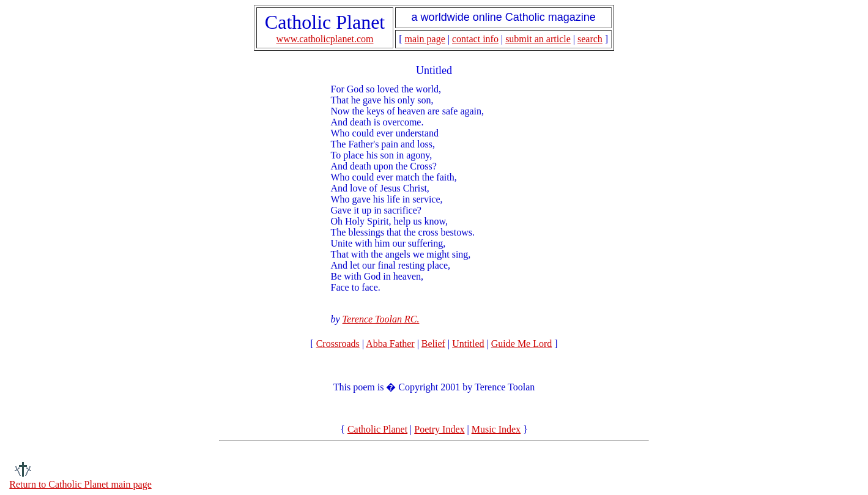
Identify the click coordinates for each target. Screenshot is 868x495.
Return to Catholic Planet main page (80, 484)
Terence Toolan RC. (381, 319)
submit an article (538, 39)
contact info (475, 39)
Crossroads (338, 344)
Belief (433, 344)
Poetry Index (439, 429)
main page (425, 39)
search (590, 39)
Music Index (496, 429)
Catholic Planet (377, 429)
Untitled (468, 344)
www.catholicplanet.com (325, 39)
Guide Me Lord (522, 344)
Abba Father (390, 344)
